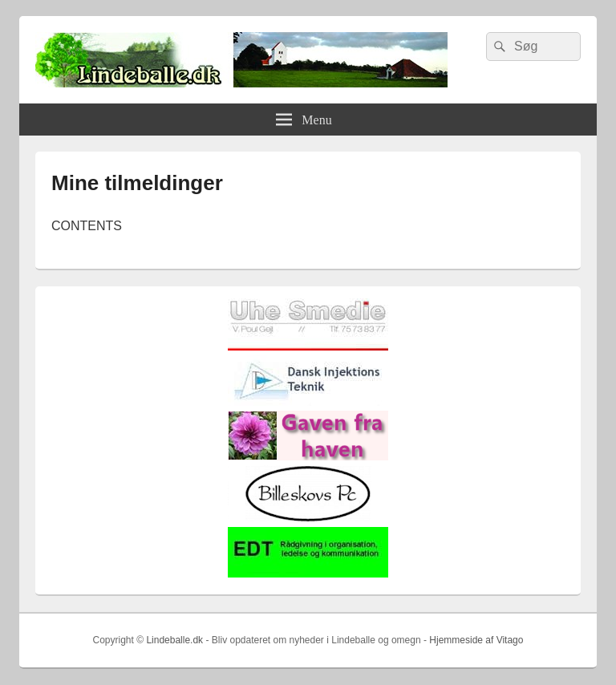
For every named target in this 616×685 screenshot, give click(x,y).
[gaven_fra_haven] (308, 457)
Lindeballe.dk (174, 640)
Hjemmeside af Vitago (476, 640)
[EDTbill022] (308, 574)
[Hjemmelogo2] (308, 402)
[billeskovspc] (308, 519)
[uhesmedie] (308, 347)
